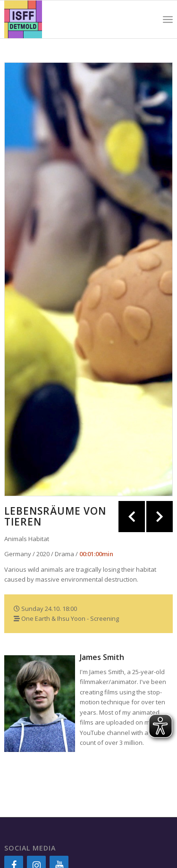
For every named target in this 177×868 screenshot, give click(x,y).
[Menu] (168, 19)
